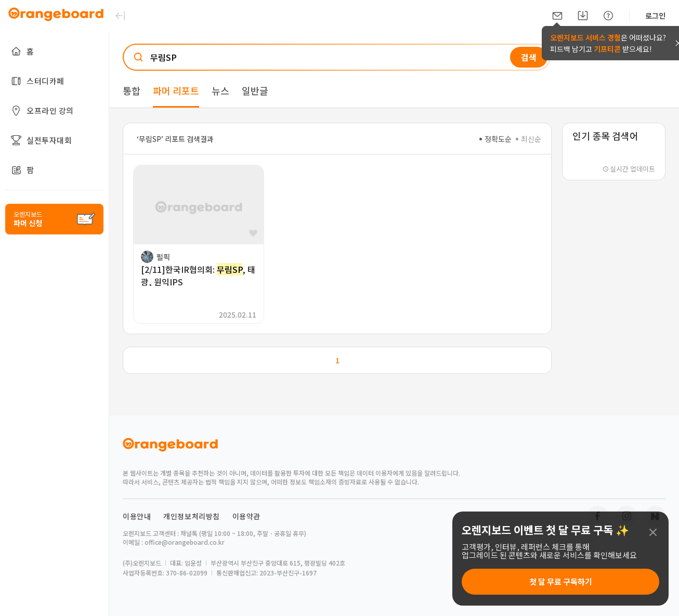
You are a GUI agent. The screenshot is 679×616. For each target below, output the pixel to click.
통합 (132, 90)
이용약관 (246, 516)
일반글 (255, 90)
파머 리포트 (176, 90)
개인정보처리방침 (192, 516)
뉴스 (220, 90)
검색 (529, 57)
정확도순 (495, 139)
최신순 (528, 139)
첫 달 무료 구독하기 (561, 581)
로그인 (655, 16)
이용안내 (137, 516)
